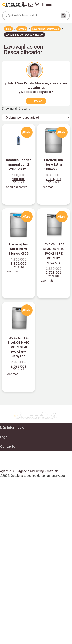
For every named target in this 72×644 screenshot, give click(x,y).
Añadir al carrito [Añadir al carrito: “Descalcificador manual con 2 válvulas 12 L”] (17, 187)
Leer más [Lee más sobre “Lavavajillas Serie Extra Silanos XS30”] (47, 187)
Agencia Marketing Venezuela (38, 471)
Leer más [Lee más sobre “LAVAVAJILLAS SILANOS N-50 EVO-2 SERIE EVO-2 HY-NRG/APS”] (47, 281)
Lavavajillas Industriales (45, 29)
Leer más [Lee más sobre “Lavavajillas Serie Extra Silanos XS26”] (12, 271)
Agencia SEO (9, 471)
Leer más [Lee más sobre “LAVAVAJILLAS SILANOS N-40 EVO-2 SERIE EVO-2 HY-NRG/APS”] (12, 374)
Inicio (8, 29)
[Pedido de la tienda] (36, 117)
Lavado (22, 29)
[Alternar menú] (49, 6)
